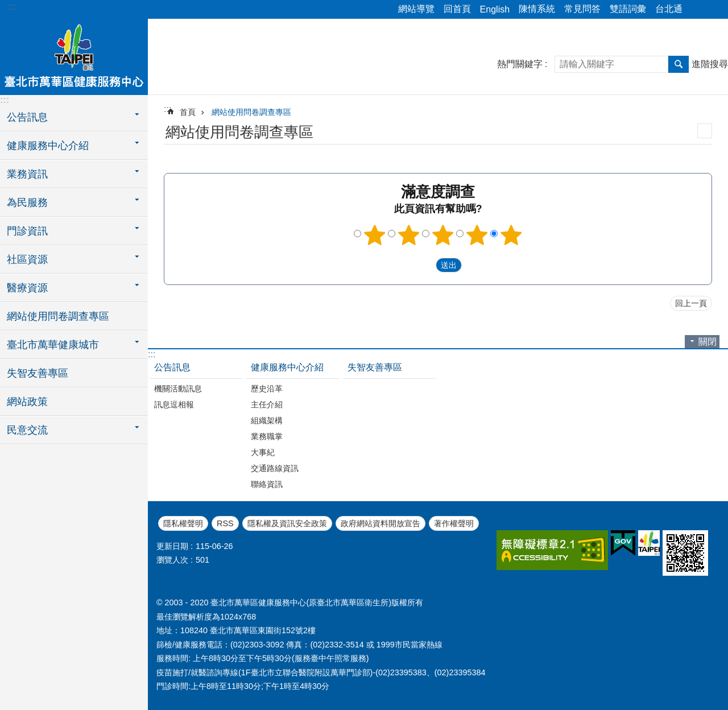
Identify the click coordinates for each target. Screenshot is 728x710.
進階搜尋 (710, 64)
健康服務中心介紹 (287, 367)
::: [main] (167, 109)
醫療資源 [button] (27, 288)
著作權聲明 (454, 523)
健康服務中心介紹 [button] (48, 146)
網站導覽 (416, 9)
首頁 (188, 112)
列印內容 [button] (705, 131)
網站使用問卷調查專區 (58, 316)
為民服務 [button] (27, 203)
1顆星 (375, 235)
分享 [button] (697, 10)
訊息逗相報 (174, 404)
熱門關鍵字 (520, 64)
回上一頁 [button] (691, 303)
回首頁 (457, 9)
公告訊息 (172, 367)
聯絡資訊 (267, 484)
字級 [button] (713, 10)
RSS (225, 523)
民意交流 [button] (27, 430)
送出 (425, 265)
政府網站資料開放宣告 (380, 523)
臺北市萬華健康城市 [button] (53, 345)
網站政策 (27, 402)
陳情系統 (537, 9)
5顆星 (511, 235)
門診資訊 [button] (27, 231)
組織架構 (267, 420)
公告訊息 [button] (27, 117)
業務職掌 (267, 436)
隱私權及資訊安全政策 (287, 523)
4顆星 (477, 235)
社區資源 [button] (27, 259)
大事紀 (263, 452)
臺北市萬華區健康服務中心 (74, 55)
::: (12, 7)
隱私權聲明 (183, 523)
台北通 (669, 9)
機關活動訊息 (178, 389)
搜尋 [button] (679, 64)
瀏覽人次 (172, 560)
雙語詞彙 (628, 9)
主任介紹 (267, 404)
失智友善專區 (38, 373)
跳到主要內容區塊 (6, 6)
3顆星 (443, 235)
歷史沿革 (267, 389)
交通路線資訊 (275, 468)
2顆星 (409, 235)
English (495, 9)
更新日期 (172, 546)
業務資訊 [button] (27, 174)
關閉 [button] (708, 342)
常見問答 (582, 9)
